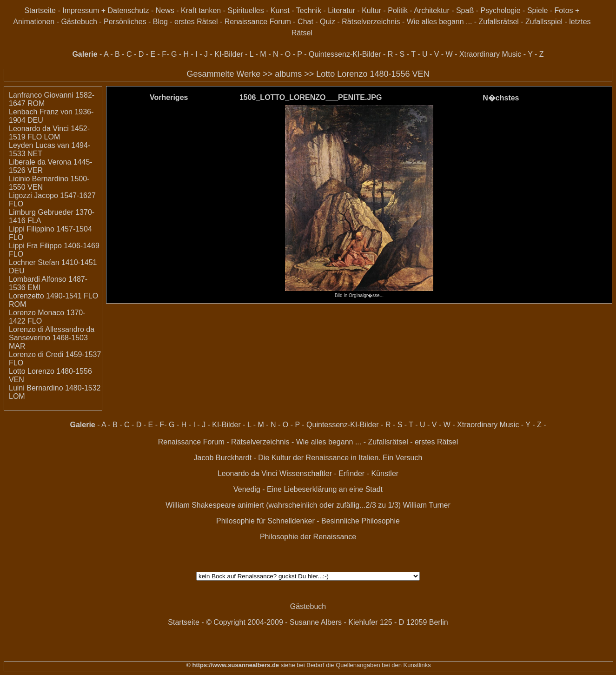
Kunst (280, 10)
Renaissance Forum (258, 22)
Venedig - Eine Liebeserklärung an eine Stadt (308, 489)
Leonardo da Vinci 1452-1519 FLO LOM (49, 133)
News (165, 10)
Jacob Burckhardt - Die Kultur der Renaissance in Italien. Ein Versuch (308, 458)
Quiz (328, 22)
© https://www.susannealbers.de (232, 665)
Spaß (465, 10)
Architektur (431, 10)
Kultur (371, 10)
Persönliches (125, 22)
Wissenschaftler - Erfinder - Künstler (339, 473)
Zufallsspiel (544, 22)
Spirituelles (245, 10)
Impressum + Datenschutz (106, 10)
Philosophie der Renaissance (308, 537)
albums (288, 74)
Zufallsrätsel (499, 22)
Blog (160, 22)
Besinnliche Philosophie (361, 521)
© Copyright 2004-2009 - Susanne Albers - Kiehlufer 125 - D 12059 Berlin (327, 622)
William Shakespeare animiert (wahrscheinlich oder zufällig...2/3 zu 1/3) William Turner (308, 505)
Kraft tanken (201, 10)
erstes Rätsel (196, 22)
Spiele (537, 10)
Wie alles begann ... (440, 22)
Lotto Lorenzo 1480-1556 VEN (373, 74)
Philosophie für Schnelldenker (265, 521)
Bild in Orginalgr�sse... (359, 293)
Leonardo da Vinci (248, 473)
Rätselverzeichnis (371, 22)
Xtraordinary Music (490, 54)
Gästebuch (79, 22)
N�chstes (501, 98)
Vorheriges (169, 97)
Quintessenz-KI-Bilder (345, 54)
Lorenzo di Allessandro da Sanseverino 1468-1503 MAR (52, 338)
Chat (305, 22)
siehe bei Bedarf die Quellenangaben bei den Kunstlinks (355, 665)
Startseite (40, 10)
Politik (398, 10)
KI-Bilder (229, 54)
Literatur (341, 10)
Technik (309, 10)
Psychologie (500, 10)
